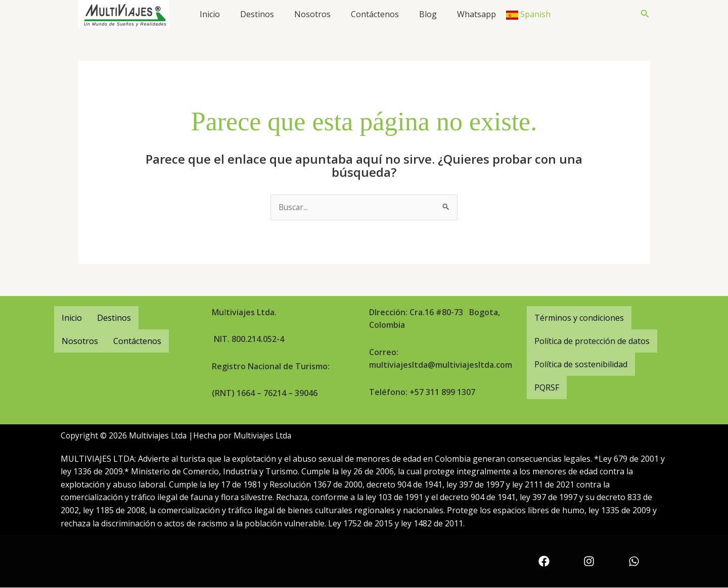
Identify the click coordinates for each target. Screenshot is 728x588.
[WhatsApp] (634, 562)
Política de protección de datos (592, 341)
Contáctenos (375, 14)
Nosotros (312, 14)
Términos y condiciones (579, 318)
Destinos (257, 14)
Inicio (210, 14)
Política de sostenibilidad (581, 364)
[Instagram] (589, 562)
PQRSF (547, 387)
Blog (428, 14)
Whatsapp (476, 14)
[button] (645, 14)
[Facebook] (544, 562)
